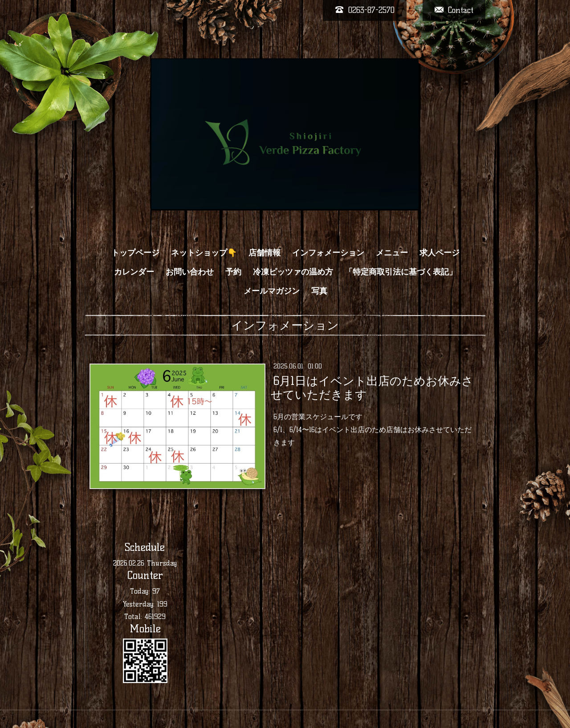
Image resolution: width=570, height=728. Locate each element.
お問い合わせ (190, 272)
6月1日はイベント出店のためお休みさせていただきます (372, 388)
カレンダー (134, 272)
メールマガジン (272, 291)
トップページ (135, 253)
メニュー (392, 253)
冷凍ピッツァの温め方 (293, 272)
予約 (233, 272)
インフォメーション (328, 253)
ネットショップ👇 (204, 253)
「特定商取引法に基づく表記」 (401, 272)
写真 (319, 291)
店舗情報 (265, 253)
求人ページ (440, 253)
